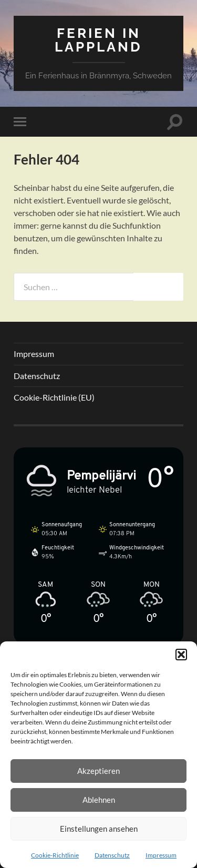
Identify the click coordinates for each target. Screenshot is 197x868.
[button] (181, 655)
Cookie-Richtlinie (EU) (54, 397)
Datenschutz (112, 855)
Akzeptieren (98, 771)
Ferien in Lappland (98, 40)
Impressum (161, 855)
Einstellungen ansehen (99, 829)
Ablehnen (99, 800)
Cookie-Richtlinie (55, 855)
